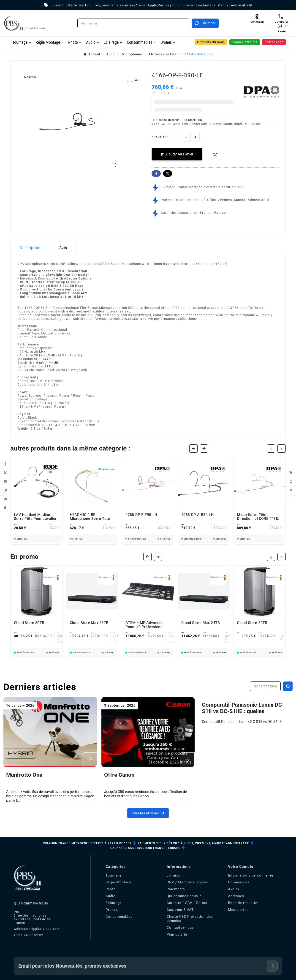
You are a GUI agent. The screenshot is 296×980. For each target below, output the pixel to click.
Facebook (156, 173)
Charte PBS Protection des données (190, 919)
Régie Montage (118, 882)
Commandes (239, 882)
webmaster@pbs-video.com (37, 929)
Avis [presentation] (63, 247)
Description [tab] (30, 247)
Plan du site (177, 934)
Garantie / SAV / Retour (187, 903)
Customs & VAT (180, 910)
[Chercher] (133, 23)
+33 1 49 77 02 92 (28, 935)
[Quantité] (177, 136)
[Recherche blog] (288, 686)
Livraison (175, 875)
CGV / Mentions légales (187, 882)
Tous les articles (148, 813)
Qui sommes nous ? (184, 896)
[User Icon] (257, 19)
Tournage (114, 875)
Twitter (168, 173)
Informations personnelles (251, 875)
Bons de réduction (244, 903)
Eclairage (114, 903)
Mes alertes (238, 910)
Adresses (236, 896)
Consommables (119, 917)
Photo (111, 889)
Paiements (176, 889)
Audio (111, 896)
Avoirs (234, 889)
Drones (112, 910)
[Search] (205, 23)
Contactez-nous (180, 928)
